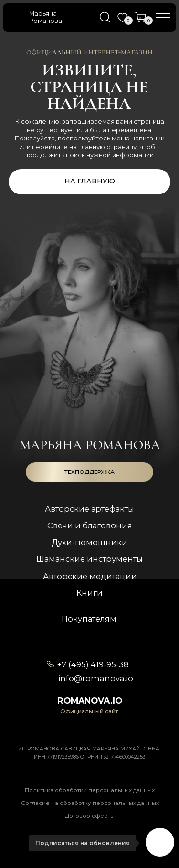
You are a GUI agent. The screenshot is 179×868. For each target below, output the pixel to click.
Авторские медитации (90, 576)
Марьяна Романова (46, 17)
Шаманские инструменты (89, 559)
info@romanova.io (96, 678)
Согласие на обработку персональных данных (90, 803)
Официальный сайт (89, 711)
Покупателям (89, 619)
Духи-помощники (89, 542)
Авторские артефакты (89, 509)
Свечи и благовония (90, 525)
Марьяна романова (90, 445)
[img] (18, 18)
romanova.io (90, 701)
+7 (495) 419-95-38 (93, 664)
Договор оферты (90, 816)
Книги (89, 593)
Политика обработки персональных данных (90, 790)
